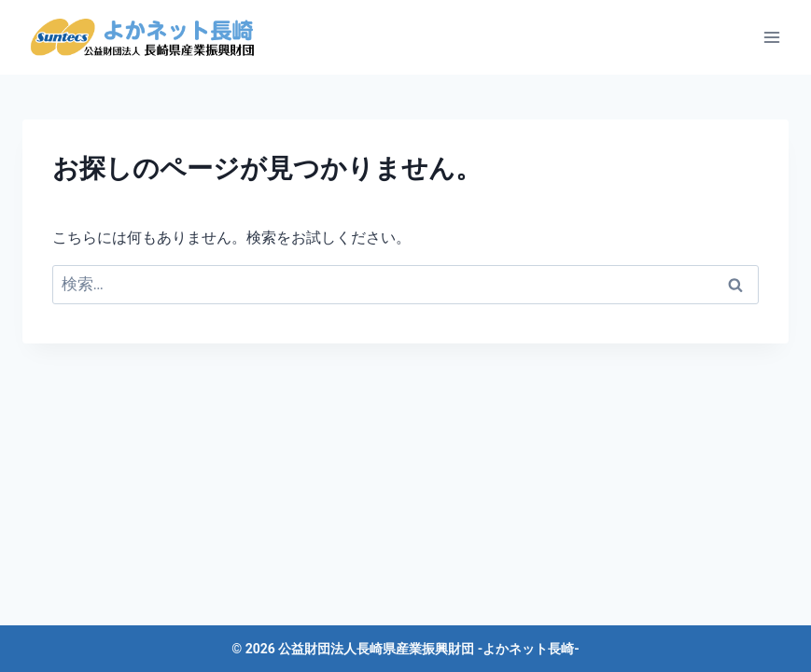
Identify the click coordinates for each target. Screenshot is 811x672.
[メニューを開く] (771, 37)
